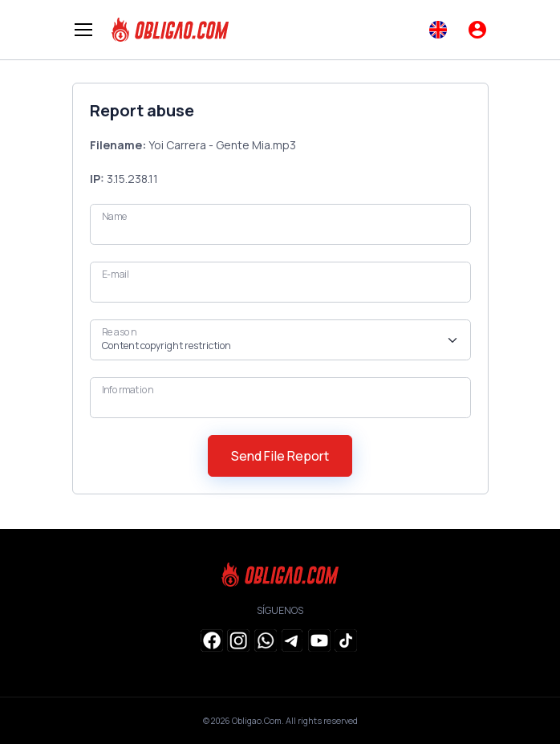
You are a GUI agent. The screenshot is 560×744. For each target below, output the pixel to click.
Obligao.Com (257, 721)
